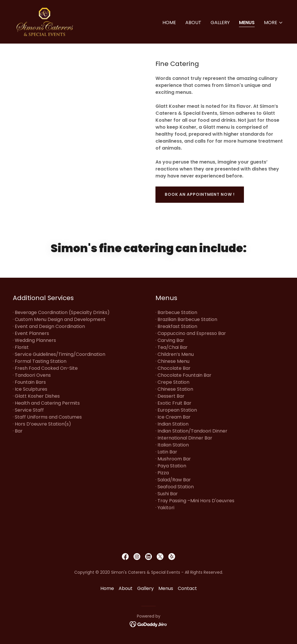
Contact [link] (187, 588)
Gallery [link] (220, 23)
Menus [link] (247, 23)
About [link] (193, 23)
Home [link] (169, 23)
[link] (45, 21)
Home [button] (107, 588)
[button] (274, 23)
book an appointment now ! (200, 194)
